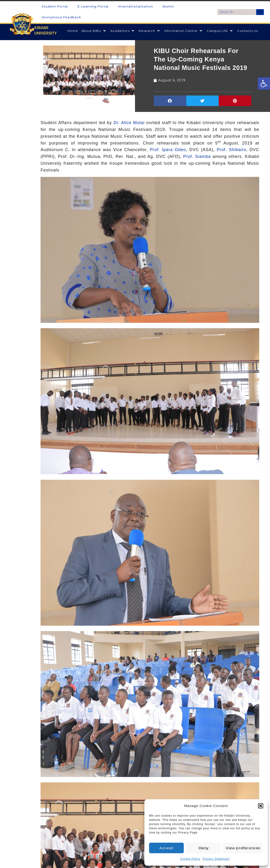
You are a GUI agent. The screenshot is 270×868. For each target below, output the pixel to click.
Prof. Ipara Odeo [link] (168, 150)
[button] (261, 806)
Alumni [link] (168, 6)
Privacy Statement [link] (216, 859)
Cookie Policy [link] (190, 859)
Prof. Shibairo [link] (232, 150)
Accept (166, 848)
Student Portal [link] (55, 6)
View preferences (243, 848)
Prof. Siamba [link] (197, 156)
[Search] (260, 12)
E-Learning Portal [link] (93, 6)
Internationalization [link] (135, 6)
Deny (204, 848)
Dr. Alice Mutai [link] (129, 123)
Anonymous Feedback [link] (61, 17)
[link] (264, 84)
